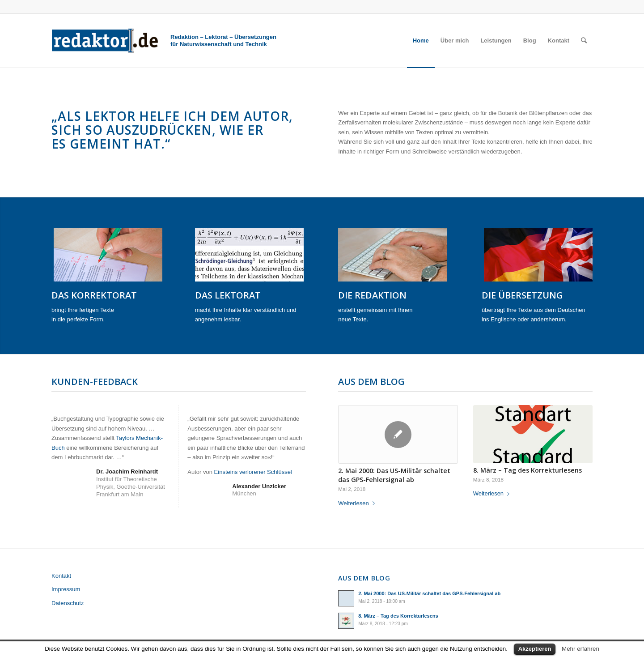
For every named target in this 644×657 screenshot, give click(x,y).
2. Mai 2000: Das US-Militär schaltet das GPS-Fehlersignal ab (394, 475)
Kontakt (61, 576)
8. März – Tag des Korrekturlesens (527, 470)
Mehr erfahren (580, 649)
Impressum (66, 589)
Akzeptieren (535, 649)
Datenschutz (68, 603)
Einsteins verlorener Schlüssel (253, 472)
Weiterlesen (358, 503)
